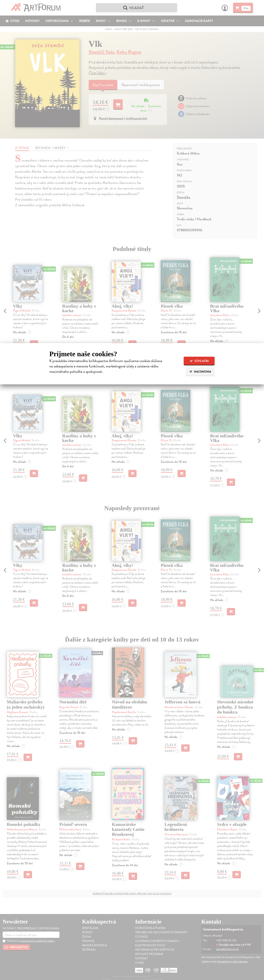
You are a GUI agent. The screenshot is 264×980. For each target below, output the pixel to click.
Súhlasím (199, 361)
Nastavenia (200, 372)
